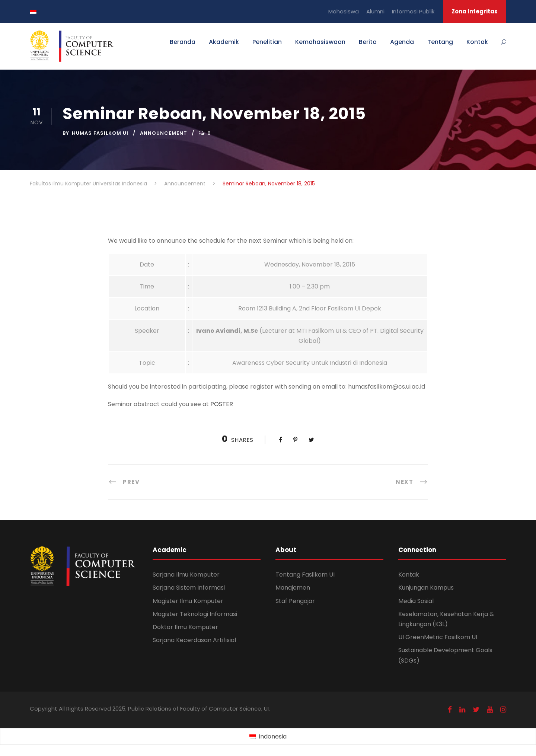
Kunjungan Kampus (426, 588)
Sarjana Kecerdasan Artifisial (194, 640)
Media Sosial (416, 601)
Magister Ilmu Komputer (188, 601)
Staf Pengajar (295, 601)
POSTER (222, 404)
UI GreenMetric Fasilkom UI (438, 637)
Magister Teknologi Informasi (195, 614)
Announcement (164, 133)
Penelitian (267, 42)
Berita (368, 42)
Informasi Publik (413, 11)
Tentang (440, 42)
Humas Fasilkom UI (100, 133)
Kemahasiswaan (320, 42)
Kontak (477, 42)
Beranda (183, 42)
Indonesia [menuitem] (273, 736)
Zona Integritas (475, 11)
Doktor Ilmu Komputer (185, 627)
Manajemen (293, 588)
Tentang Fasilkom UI (305, 575)
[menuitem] (268, 737)
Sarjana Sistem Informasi (189, 588)
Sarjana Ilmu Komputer (186, 575)
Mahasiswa (344, 11)
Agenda (402, 42)
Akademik (224, 42)
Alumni (375, 11)
